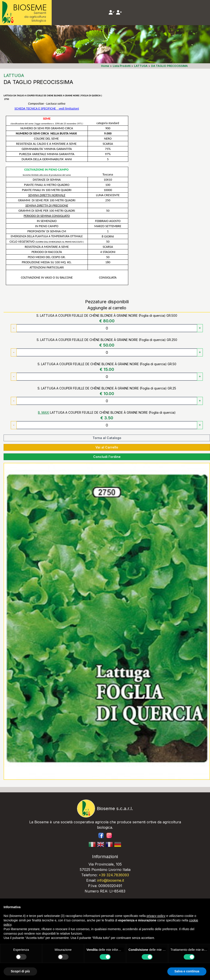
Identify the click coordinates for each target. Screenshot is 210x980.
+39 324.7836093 (114, 875)
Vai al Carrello (107, 447)
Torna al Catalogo (107, 438)
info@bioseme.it (111, 880)
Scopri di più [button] (20, 971)
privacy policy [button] (156, 916)
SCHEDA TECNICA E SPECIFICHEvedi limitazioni (47, 108)
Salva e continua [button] (187, 971)
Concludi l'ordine (107, 457)
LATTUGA (14, 75)
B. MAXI (44, 412)
